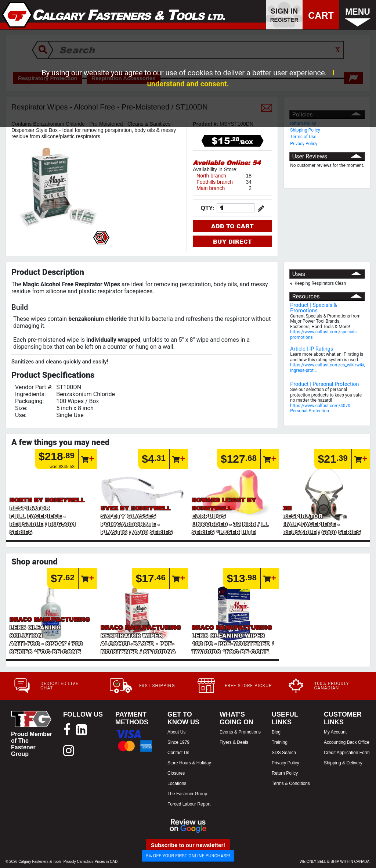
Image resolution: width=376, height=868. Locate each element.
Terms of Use (303, 137)
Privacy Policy (304, 144)
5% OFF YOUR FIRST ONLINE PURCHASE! (188, 856)
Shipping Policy (305, 130)
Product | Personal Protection (324, 384)
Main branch (211, 188)
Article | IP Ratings (312, 349)
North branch (211, 176)
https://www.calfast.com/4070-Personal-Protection (321, 408)
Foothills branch (215, 182)
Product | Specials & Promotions (314, 308)
